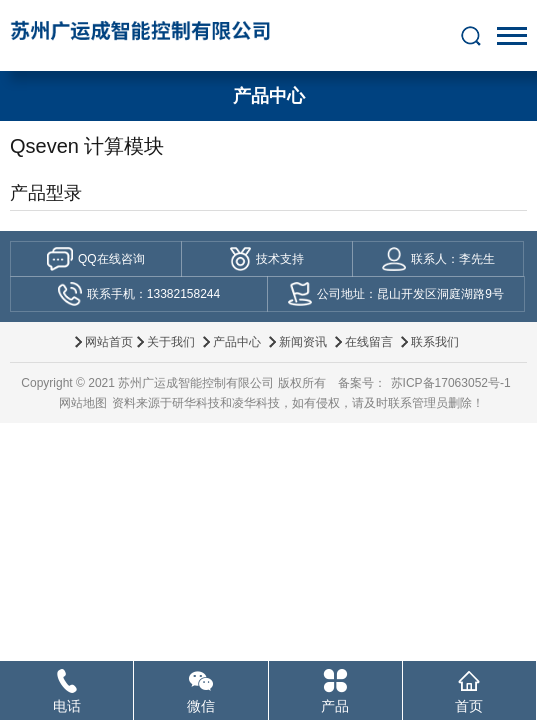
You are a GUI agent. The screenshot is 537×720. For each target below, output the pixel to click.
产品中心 (237, 342)
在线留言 (369, 342)
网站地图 (83, 403)
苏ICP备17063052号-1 (451, 383)
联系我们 (435, 342)
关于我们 (171, 342)
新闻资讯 (303, 342)
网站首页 (109, 342)
